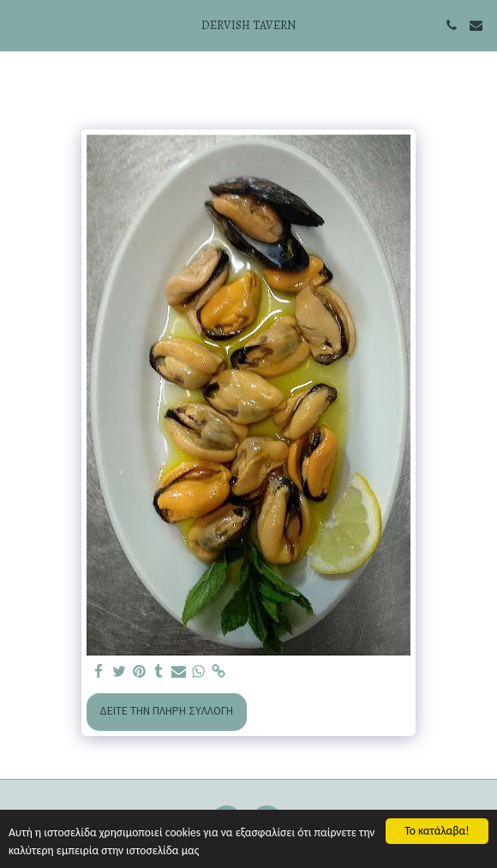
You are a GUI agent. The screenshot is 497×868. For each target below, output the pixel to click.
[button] (19, 24)
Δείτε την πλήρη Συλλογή (166, 711)
